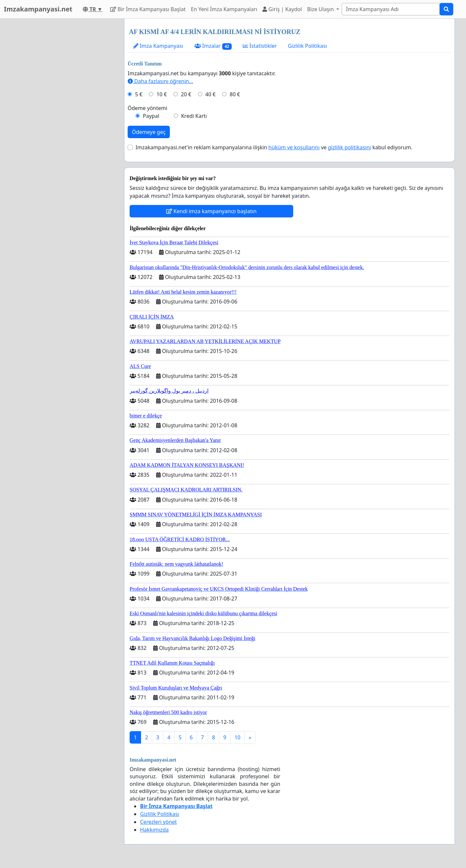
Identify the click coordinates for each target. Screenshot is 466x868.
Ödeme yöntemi (147, 108)
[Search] (391, 9)
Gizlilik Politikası (307, 46)
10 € (162, 94)
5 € (139, 94)
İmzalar (213, 46)
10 (237, 737)
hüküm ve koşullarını (294, 147)
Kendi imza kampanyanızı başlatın (211, 211)
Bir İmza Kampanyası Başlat (148, 9)
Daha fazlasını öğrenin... (161, 81)
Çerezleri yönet (158, 822)
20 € (186, 94)
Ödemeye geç (149, 132)
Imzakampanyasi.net (38, 9)
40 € (210, 94)
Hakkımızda (154, 830)
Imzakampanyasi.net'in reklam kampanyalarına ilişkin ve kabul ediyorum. (274, 147)
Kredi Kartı (194, 116)
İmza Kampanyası (158, 46)
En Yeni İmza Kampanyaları (224, 9)
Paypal (151, 116)
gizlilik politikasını (349, 147)
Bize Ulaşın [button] (321, 9)
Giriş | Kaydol (282, 9)
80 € (235, 94)
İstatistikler (260, 46)
